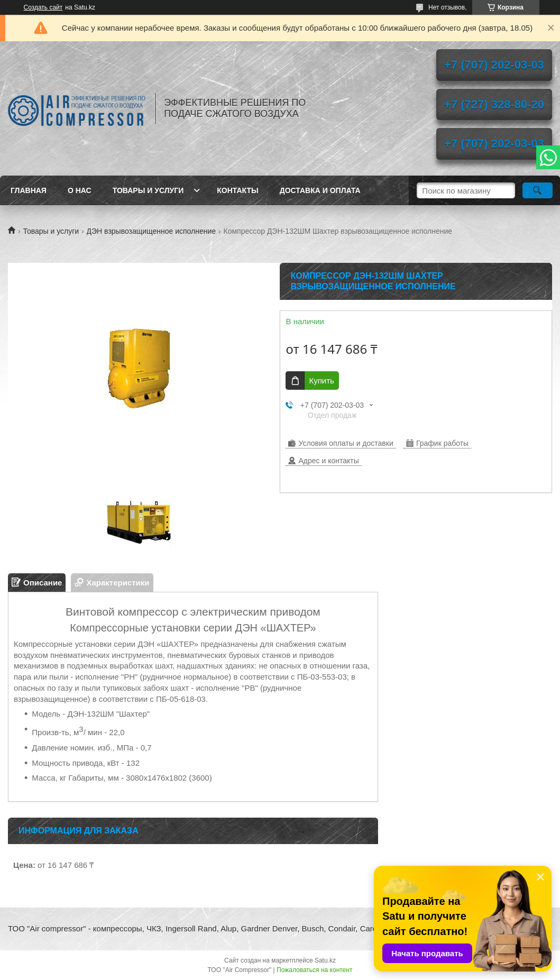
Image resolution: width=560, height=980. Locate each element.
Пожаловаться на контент (314, 970)
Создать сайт (43, 7)
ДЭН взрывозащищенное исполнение (152, 231)
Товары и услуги (148, 190)
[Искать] (538, 190)
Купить (321, 381)
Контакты (237, 190)
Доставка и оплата (320, 190)
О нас (80, 190)
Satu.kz (325, 960)
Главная (29, 190)
